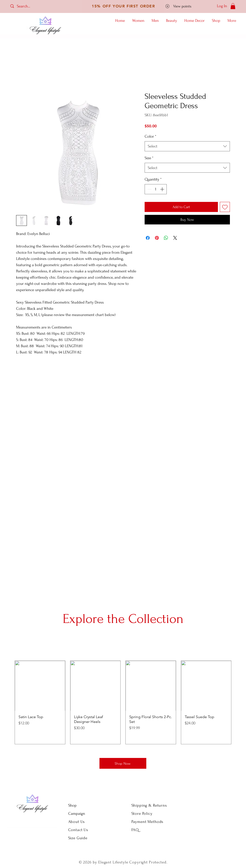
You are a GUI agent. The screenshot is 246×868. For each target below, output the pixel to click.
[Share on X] (175, 238)
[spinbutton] (156, 189)
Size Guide (78, 838)
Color (150, 136)
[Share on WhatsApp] (166, 238)
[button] (233, 6)
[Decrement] (149, 189)
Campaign (77, 813)
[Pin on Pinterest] (157, 238)
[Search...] (28, 6)
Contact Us (78, 830)
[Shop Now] (123, 763)
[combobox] (187, 146)
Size (149, 158)
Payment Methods (148, 822)
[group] (123, 703)
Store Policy (142, 813)
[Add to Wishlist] (225, 207)
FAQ (135, 830)
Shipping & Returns (149, 805)
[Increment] (163, 189)
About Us (77, 822)
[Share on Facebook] (148, 238)
